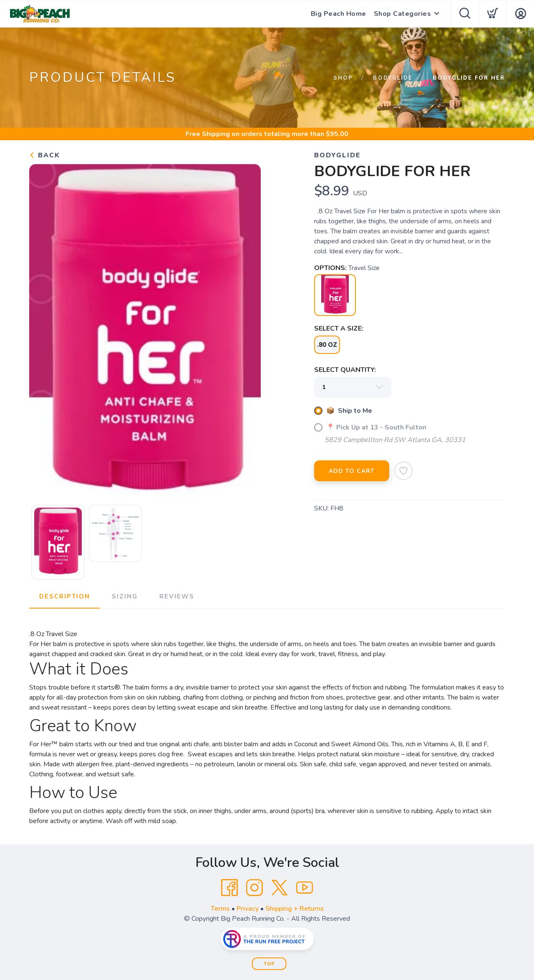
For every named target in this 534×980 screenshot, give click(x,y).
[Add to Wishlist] (403, 471)
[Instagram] (254, 888)
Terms (220, 909)
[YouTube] (305, 888)
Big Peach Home (339, 14)
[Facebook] (229, 888)
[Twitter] (280, 888)
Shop (343, 78)
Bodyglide (393, 78)
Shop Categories (403, 14)
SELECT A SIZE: (339, 328)
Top (269, 964)
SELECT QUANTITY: (345, 370)
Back (45, 155)
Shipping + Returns (295, 909)
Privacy (248, 909)
